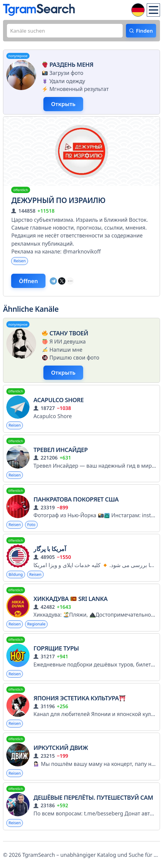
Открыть (64, 105)
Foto (32, 527)
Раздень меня (67, 65)
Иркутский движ (61, 751)
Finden (144, 31)
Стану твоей (64, 335)
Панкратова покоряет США (76, 502)
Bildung (16, 577)
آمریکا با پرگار (50, 552)
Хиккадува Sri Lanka (71, 601)
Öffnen (29, 282)
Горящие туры (56, 651)
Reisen (20, 262)
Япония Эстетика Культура (79, 701)
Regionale (37, 627)
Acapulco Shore (59, 402)
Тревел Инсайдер (61, 452)
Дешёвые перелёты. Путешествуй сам (93, 800)
